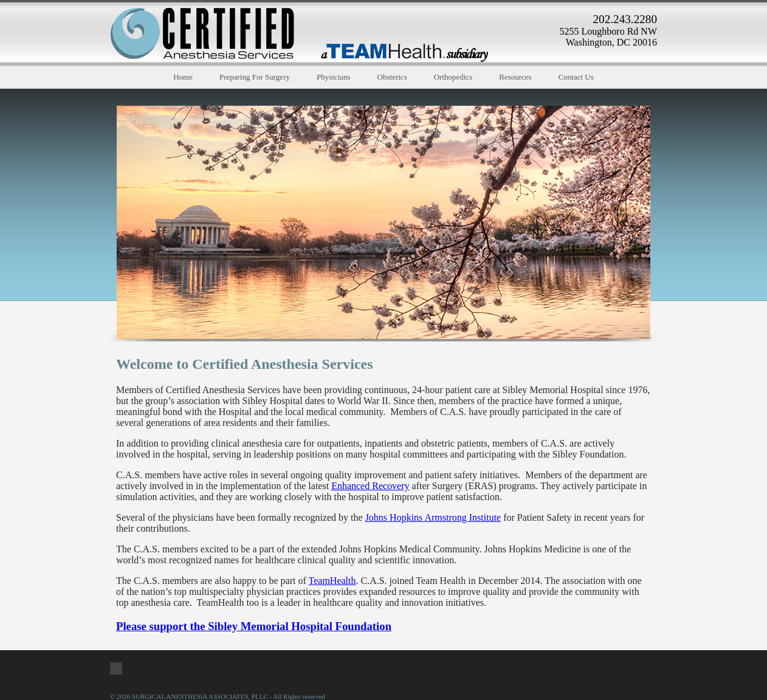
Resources (515, 77)
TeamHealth (332, 581)
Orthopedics (453, 77)
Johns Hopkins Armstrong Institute (433, 517)
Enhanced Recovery (370, 486)
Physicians (334, 77)
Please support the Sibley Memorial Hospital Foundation (254, 626)
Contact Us (576, 77)
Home (183, 77)
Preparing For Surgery (255, 77)
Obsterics (392, 77)
